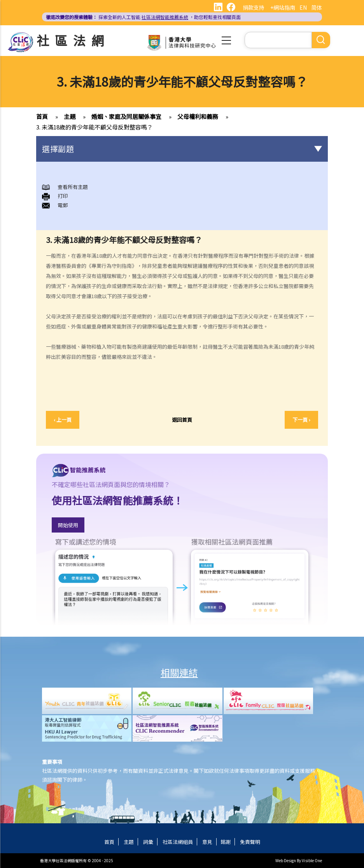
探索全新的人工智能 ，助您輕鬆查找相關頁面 (143, 17)
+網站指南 (283, 7)
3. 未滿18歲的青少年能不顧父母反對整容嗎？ (94, 127)
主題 (70, 116)
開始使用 (68, 525)
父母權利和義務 (198, 116)
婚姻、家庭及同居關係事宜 (126, 116)
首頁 (42, 116)
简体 (317, 7)
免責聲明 (250, 842)
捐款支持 (254, 7)
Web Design (286, 860)
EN (303, 7)
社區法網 (73, 40)
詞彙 (148, 842)
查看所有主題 (73, 187)
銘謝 (226, 842)
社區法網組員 (178, 842)
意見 (207, 842)
